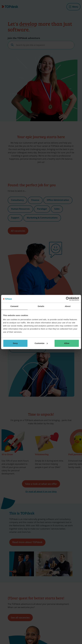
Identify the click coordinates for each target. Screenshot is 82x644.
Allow (67, 343)
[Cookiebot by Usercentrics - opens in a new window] (68, 299)
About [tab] (68, 306)
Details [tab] (41, 306)
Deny (15, 343)
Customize (41, 343)
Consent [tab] (14, 306)
